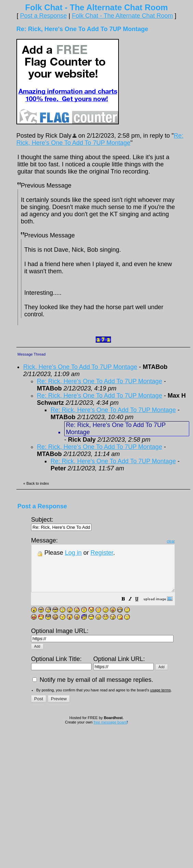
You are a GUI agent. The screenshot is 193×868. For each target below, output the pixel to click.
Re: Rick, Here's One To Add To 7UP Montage (100, 139)
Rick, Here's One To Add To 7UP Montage (80, 367)
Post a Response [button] (44, 16)
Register (102, 553)
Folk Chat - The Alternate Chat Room (122, 16)
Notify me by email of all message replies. (93, 682)
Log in (73, 553)
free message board (110, 724)
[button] (140, 609)
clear (188, 541)
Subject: (61, 523)
